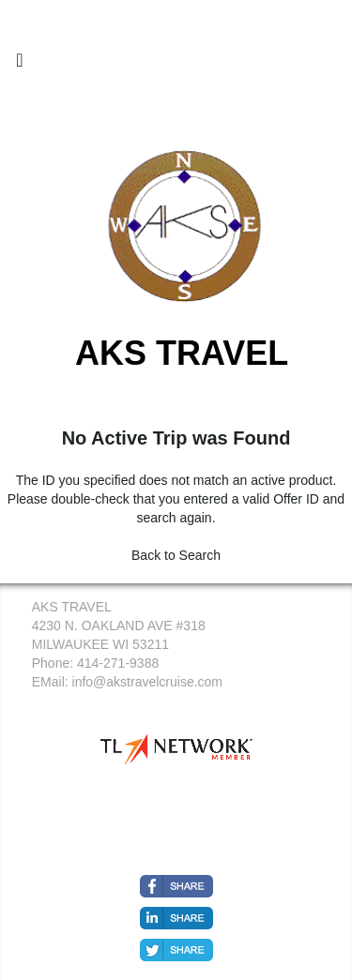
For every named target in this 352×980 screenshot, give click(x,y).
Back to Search (176, 555)
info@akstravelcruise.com (148, 682)
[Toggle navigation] (20, 65)
